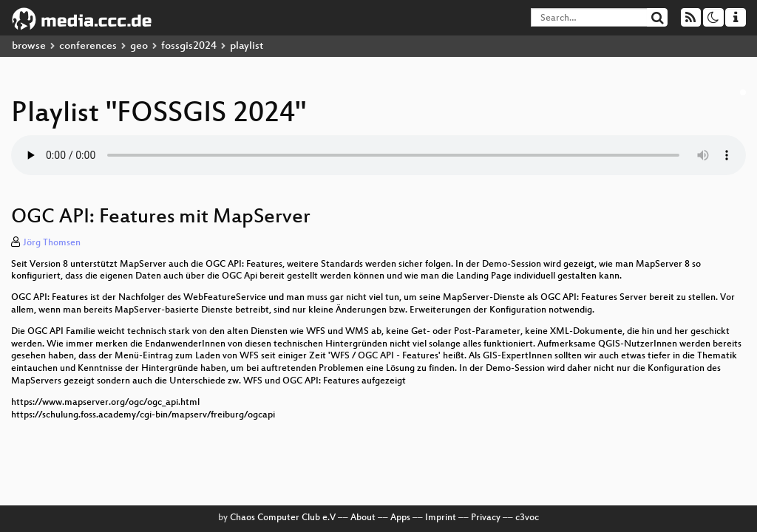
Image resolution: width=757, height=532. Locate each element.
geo (139, 46)
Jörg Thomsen (52, 243)
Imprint (441, 518)
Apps (400, 518)
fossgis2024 (189, 46)
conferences (88, 46)
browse (29, 46)
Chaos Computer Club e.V (283, 518)
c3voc (527, 518)
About (363, 518)
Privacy (486, 518)
